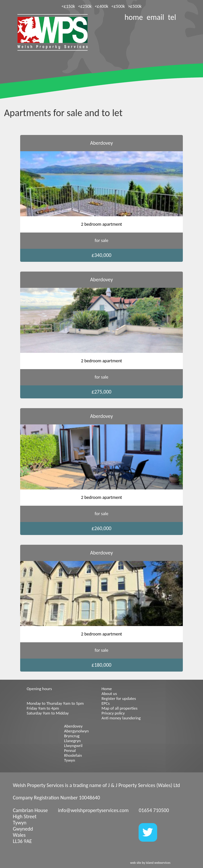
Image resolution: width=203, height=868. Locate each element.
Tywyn (70, 760)
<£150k (68, 6)
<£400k (101, 6)
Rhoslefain (73, 755)
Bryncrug (72, 736)
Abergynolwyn (76, 731)
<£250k (85, 6)
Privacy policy (113, 713)
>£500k (135, 6)
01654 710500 (154, 810)
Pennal (70, 750)
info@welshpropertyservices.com (93, 810)
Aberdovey (73, 726)
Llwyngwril (73, 746)
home (134, 17)
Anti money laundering (121, 718)
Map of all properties (120, 708)
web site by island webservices (150, 863)
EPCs (106, 703)
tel (172, 17)
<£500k (118, 6)
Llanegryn (72, 741)
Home (107, 689)
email (156, 17)
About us (109, 694)
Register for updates (119, 698)
